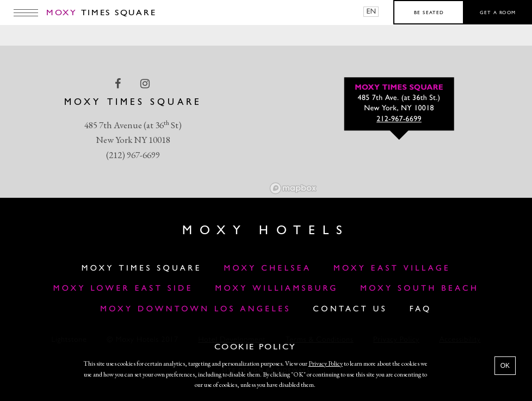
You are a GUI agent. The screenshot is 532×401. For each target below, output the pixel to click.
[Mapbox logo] (293, 188)
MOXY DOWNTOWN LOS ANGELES (196, 309)
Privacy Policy (326, 364)
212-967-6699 (399, 120)
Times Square (101, 13)
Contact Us (350, 309)
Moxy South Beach (419, 289)
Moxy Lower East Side (123, 289)
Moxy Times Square (142, 269)
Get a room (498, 13)
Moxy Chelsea (267, 269)
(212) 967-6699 (133, 155)
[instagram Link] (146, 84)
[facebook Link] (119, 84)
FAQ (421, 309)
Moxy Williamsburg (277, 289)
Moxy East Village (392, 269)
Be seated (429, 13)
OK (505, 366)
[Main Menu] (26, 12)
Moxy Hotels (266, 231)
